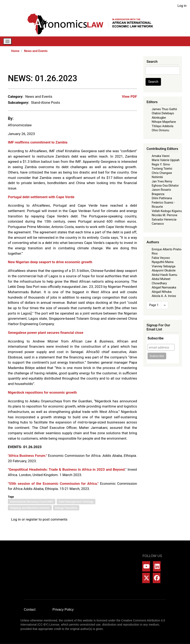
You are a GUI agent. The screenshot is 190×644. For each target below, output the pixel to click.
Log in (182, 6)
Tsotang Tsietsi (162, 169)
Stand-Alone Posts (45, 103)
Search (153, 82)
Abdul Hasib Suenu (164, 275)
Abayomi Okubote (164, 270)
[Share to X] (111, 65)
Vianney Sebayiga (164, 266)
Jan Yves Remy (162, 181)
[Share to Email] (134, 65)
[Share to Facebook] (105, 65)
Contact (30, 610)
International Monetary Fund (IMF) (32, 502)
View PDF (129, 96)
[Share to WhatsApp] (117, 65)
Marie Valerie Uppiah (166, 160)
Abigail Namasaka (164, 287)
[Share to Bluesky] (128, 65)
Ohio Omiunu (160, 130)
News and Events (36, 51)
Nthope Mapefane (164, 122)
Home (15, 51)
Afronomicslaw (20, 125)
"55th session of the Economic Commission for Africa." (53, 484)
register (32, 519)
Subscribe (156, 338)
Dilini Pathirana (162, 198)
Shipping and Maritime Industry (30, 508)
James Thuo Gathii (164, 109)
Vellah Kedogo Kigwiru (167, 211)
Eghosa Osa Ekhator (165, 186)
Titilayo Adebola (162, 126)
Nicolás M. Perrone (165, 215)
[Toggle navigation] (7, 41)
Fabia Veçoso (161, 258)
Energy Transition (66, 508)
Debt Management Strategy (76, 502)
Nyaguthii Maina (163, 262)
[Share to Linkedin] (123, 65)
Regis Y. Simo (161, 164)
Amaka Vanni (161, 156)
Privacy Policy (63, 610)
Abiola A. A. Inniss (164, 296)
